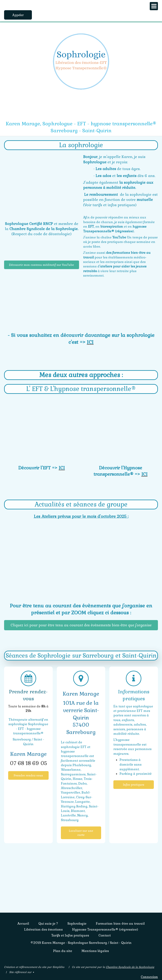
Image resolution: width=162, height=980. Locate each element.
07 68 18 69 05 (28, 763)
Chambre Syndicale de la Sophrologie (130, 967)
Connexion (149, 977)
